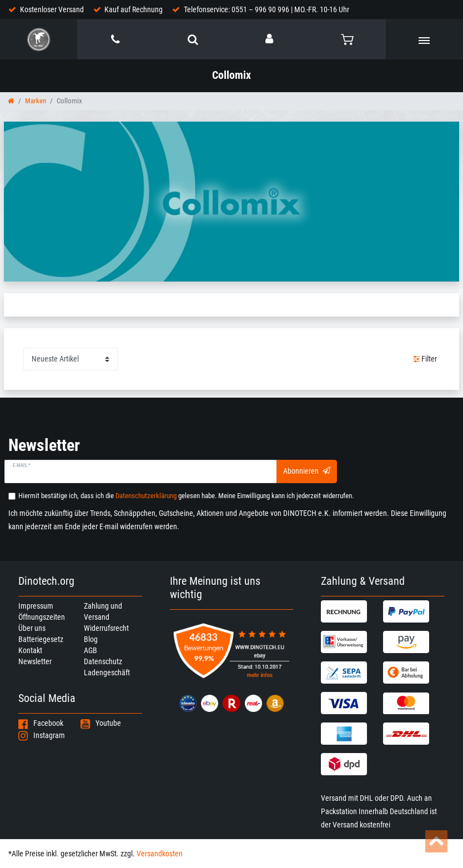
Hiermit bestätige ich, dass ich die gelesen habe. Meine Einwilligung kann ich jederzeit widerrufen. (186, 496)
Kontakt (30, 650)
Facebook (41, 723)
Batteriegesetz (41, 639)
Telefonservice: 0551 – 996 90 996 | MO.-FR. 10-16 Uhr (266, 9)
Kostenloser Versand (52, 9)
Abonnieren (307, 471)
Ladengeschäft (107, 673)
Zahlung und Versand (103, 611)
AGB (90, 650)
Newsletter (35, 661)
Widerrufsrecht (106, 628)
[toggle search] (193, 39)
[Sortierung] (71, 359)
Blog (91, 639)
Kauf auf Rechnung (134, 9)
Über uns (32, 628)
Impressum (36, 606)
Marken (36, 101)
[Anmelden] (270, 39)
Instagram (42, 735)
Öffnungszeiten (42, 617)
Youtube (101, 723)
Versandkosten (160, 854)
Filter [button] (425, 359)
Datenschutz (103, 661)
